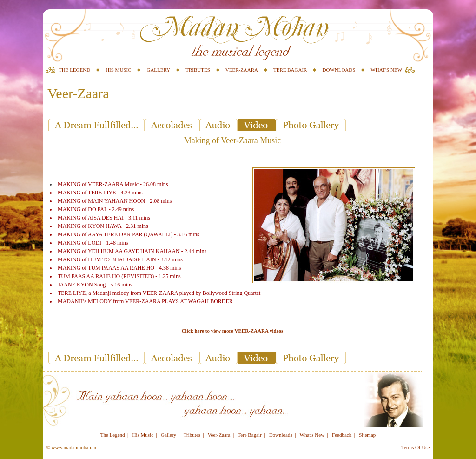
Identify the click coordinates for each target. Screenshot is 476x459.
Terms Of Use (416, 447)
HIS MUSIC (118, 70)
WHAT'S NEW (386, 70)
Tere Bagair (249, 435)
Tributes (192, 435)
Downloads (281, 435)
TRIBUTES (198, 70)
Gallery (169, 435)
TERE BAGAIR (290, 70)
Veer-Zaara (219, 435)
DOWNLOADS (339, 70)
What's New (312, 435)
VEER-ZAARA (242, 70)
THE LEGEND (74, 70)
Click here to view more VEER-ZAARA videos (233, 331)
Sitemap (367, 435)
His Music (143, 435)
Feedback (342, 435)
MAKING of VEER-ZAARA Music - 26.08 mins (113, 184)
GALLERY (158, 70)
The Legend (113, 435)
